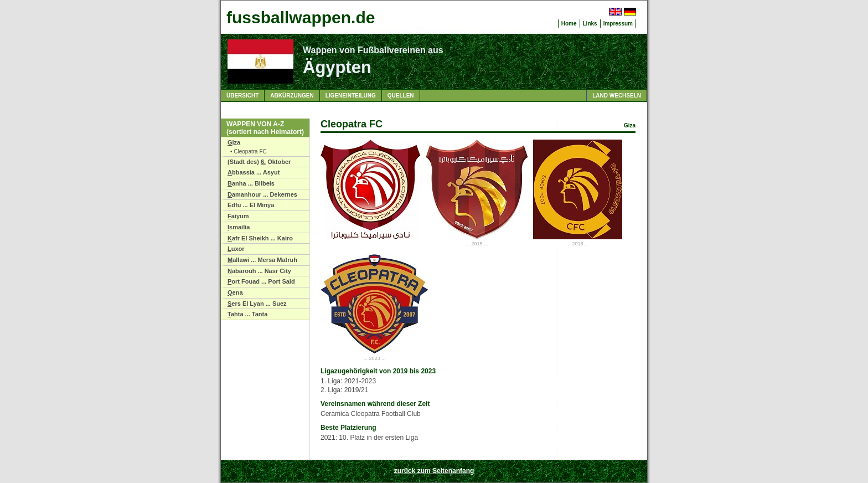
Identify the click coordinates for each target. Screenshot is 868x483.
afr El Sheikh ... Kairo (260, 238)
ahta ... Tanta (247, 314)
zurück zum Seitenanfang (434, 471)
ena (235, 292)
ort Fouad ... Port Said (261, 281)
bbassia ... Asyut (254, 172)
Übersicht (242, 96)
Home (569, 24)
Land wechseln (617, 96)
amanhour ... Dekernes (262, 194)
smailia (239, 227)
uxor (236, 249)
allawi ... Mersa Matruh (262, 260)
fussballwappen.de (301, 17)
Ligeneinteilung (351, 96)
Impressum (618, 24)
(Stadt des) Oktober (259, 162)
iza (234, 142)
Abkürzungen (292, 96)
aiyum (238, 216)
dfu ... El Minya (251, 205)
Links (590, 24)
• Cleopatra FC (249, 151)
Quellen (401, 96)
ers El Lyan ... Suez (257, 304)
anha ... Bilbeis (251, 183)
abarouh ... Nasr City (259, 271)
